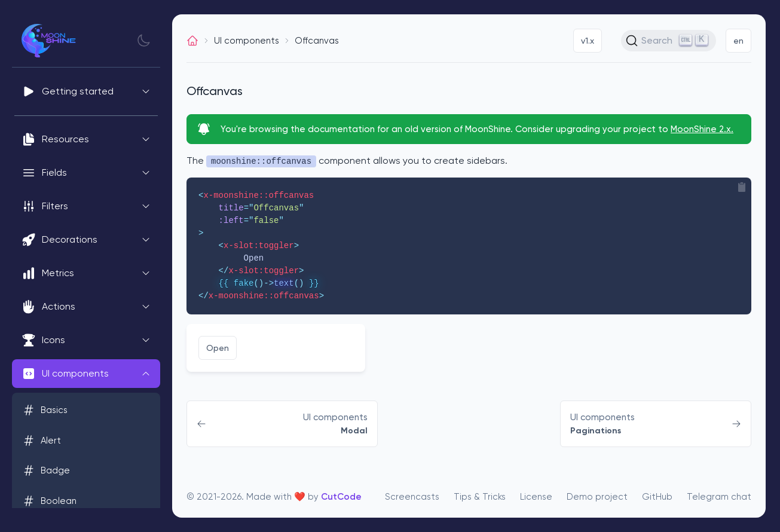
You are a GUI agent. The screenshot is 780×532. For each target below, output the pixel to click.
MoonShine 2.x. (702, 129)
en (738, 41)
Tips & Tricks (480, 497)
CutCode (341, 497)
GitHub (657, 497)
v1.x (588, 41)
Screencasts (412, 497)
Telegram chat (719, 497)
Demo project (597, 497)
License (536, 497)
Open (218, 348)
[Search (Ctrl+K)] (669, 41)
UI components (247, 41)
